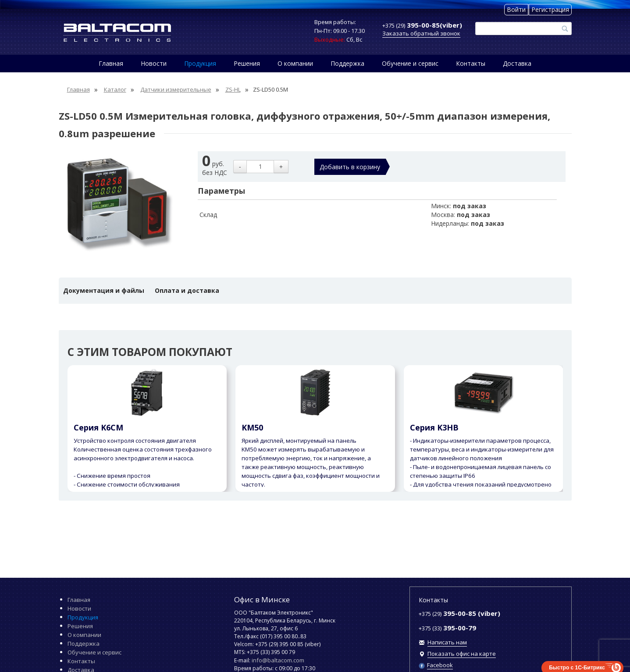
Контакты (471, 63)
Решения (247, 63)
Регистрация (550, 9)
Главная (111, 63)
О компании (295, 63)
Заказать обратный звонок (421, 33)
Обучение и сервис (410, 63)
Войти (516, 9)
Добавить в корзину (350, 167)
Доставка (517, 63)
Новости (154, 63)
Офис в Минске (262, 599)
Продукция (200, 63)
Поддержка (347, 63)
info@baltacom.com (278, 660)
